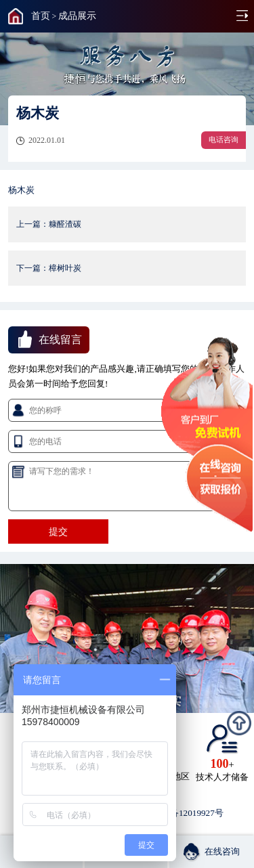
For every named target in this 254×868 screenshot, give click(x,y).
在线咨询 (212, 851)
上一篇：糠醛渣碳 (49, 224)
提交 (58, 531)
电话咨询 (224, 139)
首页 (41, 16)
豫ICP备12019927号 (186, 813)
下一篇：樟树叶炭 (49, 268)
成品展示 (77, 16)
